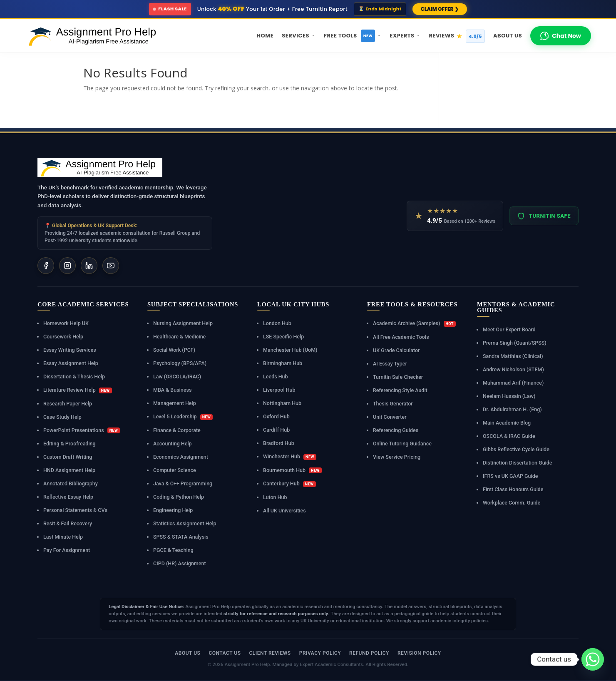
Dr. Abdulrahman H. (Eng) (512, 409)
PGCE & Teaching (173, 550)
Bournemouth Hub (292, 470)
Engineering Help (173, 510)
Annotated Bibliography (71, 483)
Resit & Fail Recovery (68, 523)
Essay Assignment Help (71, 363)
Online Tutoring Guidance (402, 444)
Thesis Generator (393, 404)
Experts (405, 36)
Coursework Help (63, 337)
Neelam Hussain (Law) (509, 396)
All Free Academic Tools (401, 337)
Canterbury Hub (289, 484)
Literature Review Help (78, 390)
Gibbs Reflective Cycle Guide (516, 449)
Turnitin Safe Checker (398, 377)
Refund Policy (369, 653)
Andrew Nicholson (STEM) (513, 369)
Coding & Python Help (179, 497)
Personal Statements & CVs (75, 510)
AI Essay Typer (390, 364)
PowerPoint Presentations (82, 430)
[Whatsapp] (593, 659)
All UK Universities (284, 511)
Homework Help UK (66, 323)
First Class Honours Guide (513, 489)
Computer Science (175, 470)
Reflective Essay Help (68, 497)
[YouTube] (111, 266)
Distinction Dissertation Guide (518, 463)
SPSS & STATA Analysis (181, 537)
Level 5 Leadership (183, 417)
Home (265, 36)
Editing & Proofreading (70, 444)
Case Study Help (62, 417)
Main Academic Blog (507, 423)
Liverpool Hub (279, 390)
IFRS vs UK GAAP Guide (510, 476)
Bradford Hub (279, 443)
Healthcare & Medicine (179, 337)
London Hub (277, 323)
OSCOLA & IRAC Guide (509, 436)
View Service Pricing (397, 457)
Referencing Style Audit (400, 390)
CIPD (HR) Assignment (180, 563)
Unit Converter (390, 417)
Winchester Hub (290, 457)
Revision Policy (419, 653)
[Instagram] (67, 266)
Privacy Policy (320, 653)
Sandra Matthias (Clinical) (513, 356)
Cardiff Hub (276, 430)
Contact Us (225, 653)
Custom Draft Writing (68, 457)
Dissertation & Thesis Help (74, 377)
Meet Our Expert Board (509, 329)
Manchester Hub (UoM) (290, 350)
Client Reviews (270, 653)
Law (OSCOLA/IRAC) (177, 377)
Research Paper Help (68, 404)
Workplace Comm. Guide (512, 503)
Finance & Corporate (177, 430)
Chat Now (561, 36)
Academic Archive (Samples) (414, 323)
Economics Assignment (181, 457)
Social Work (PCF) (174, 350)
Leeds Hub (276, 377)
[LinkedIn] (89, 266)
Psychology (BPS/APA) (180, 363)
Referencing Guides (396, 430)
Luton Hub (275, 497)
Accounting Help (173, 444)
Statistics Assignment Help (185, 523)
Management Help (175, 403)
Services (299, 36)
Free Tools (353, 36)
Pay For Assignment (67, 550)
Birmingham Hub (283, 363)
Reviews (457, 36)
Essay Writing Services (70, 350)
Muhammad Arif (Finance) (513, 383)
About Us (508, 36)
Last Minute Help (63, 537)
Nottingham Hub (282, 403)
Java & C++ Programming (183, 483)
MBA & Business (172, 390)
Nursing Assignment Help (183, 323)
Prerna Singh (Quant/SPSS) (515, 343)
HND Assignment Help (69, 470)
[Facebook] (46, 266)
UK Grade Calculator (396, 350)
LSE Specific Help (283, 337)
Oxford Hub (276, 416)
